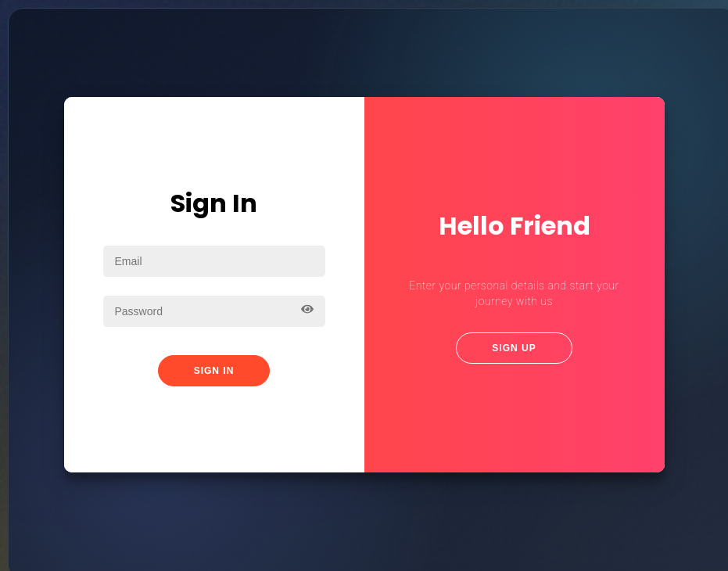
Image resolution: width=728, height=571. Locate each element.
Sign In (214, 369)
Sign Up (514, 347)
